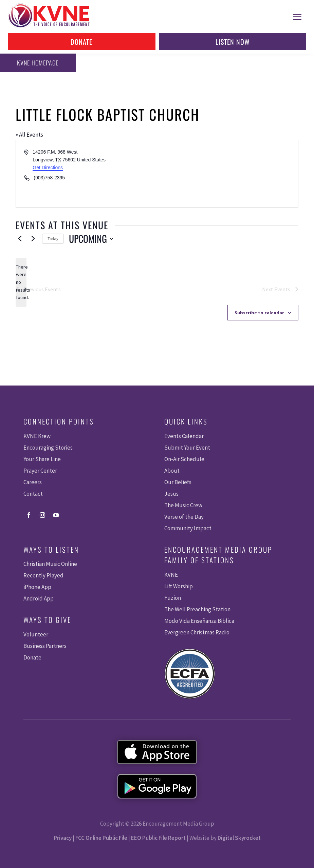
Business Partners (45, 646)
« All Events (29, 135)
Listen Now (233, 42)
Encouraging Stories (48, 448)
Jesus (171, 494)
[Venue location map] (227, 174)
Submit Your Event (187, 448)
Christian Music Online (50, 564)
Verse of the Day (184, 517)
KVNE (171, 575)
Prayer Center (40, 471)
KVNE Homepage (37, 63)
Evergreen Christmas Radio (197, 632)
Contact (33, 494)
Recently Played (43, 575)
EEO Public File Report (158, 838)
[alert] (21, 282)
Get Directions (48, 167)
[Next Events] (33, 239)
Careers (33, 482)
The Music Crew (183, 505)
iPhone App (37, 587)
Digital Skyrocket (239, 838)
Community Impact (188, 528)
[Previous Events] (20, 239)
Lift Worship (179, 586)
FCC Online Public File (101, 838)
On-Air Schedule (184, 459)
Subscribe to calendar (259, 313)
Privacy (63, 838)
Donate (81, 42)
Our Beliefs (178, 482)
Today (53, 239)
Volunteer (36, 634)
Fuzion (173, 598)
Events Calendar (184, 436)
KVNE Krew (37, 436)
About (172, 471)
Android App (39, 598)
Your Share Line (42, 459)
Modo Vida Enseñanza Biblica (199, 621)
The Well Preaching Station (197, 609)
